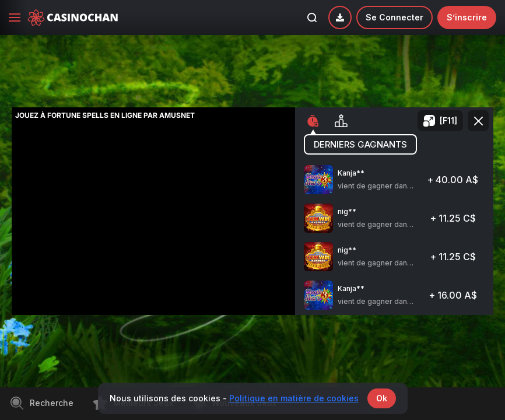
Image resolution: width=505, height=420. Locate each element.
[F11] (448, 120)
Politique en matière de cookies (294, 398)
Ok (382, 398)
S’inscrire (467, 17)
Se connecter (394, 17)
